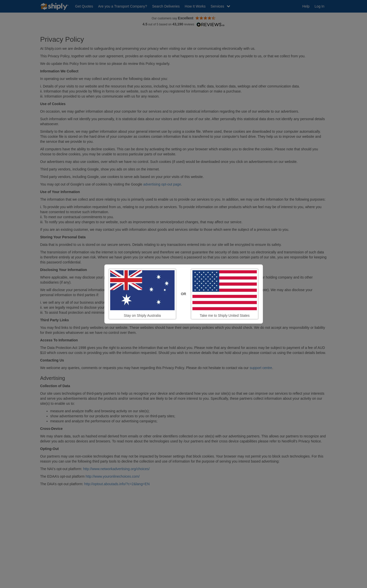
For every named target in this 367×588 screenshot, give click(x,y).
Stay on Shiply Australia (142, 294)
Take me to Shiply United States (225, 294)
